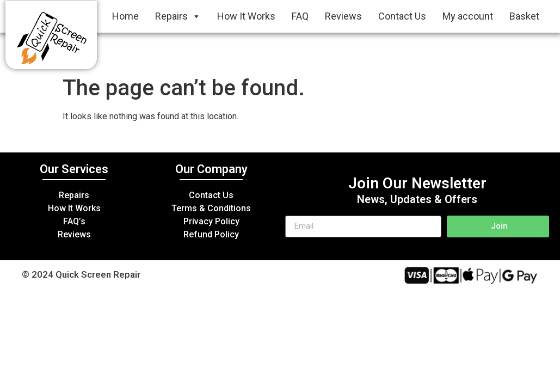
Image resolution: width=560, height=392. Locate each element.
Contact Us (402, 16)
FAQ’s (74, 221)
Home (125, 16)
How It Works (246, 16)
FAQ (300, 16)
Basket (524, 16)
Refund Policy (211, 234)
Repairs (178, 16)
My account (468, 16)
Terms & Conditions (211, 208)
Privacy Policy (211, 221)
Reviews (343, 16)
